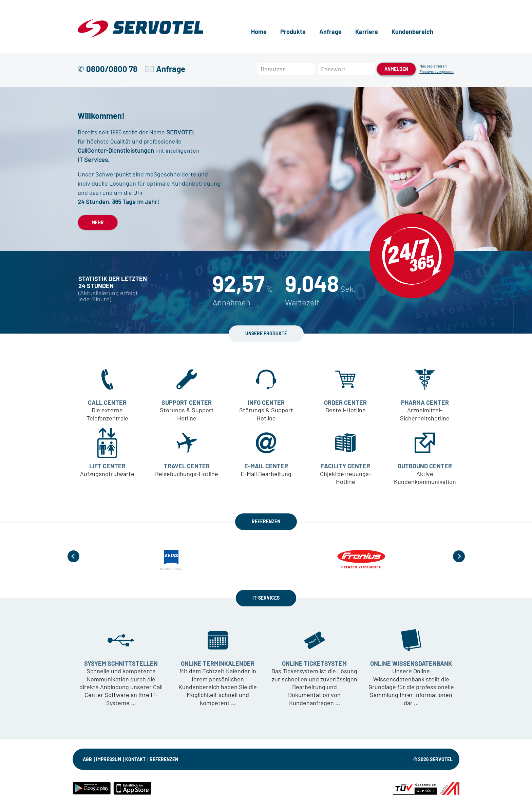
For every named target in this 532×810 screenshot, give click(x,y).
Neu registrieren (433, 66)
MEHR (98, 222)
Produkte (293, 32)
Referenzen (164, 759)
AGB (87, 759)
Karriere (367, 32)
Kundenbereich (412, 32)
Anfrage (330, 32)
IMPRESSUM (109, 759)
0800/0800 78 (112, 69)
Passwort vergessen (437, 71)
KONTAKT (135, 759)
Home (259, 32)
